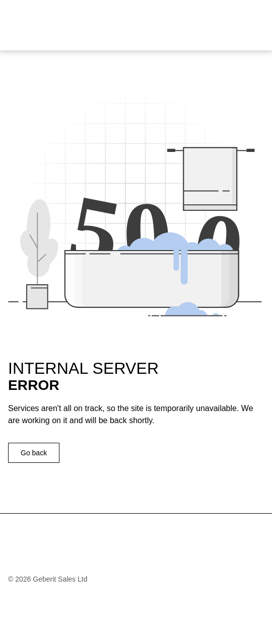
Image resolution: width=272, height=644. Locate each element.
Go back (34, 453)
